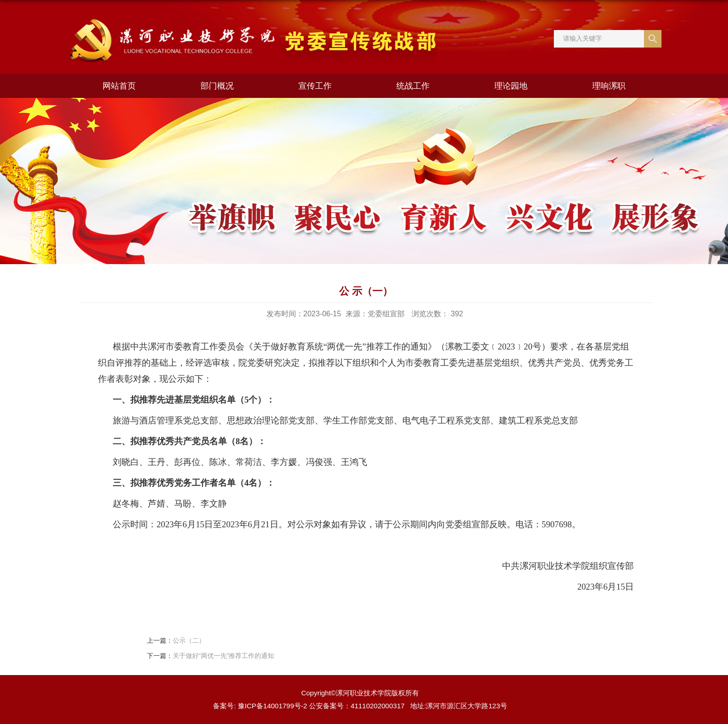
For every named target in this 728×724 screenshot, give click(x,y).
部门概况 (217, 86)
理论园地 (511, 86)
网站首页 (119, 86)
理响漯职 (609, 86)
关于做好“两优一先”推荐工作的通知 (223, 656)
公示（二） (189, 640)
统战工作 (413, 86)
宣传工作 (315, 86)
